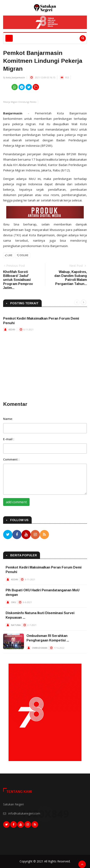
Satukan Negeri (13, 804)
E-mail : (9, 439)
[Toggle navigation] (9, 38)
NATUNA (16, 625)
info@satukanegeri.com (24, 813)
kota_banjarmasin (16, 78)
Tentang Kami (19, 792)
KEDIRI (12, 330)
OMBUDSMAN (40, 648)
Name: (8, 419)
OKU (14, 602)
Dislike (23, 255)
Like (9, 255)
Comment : (11, 459)
